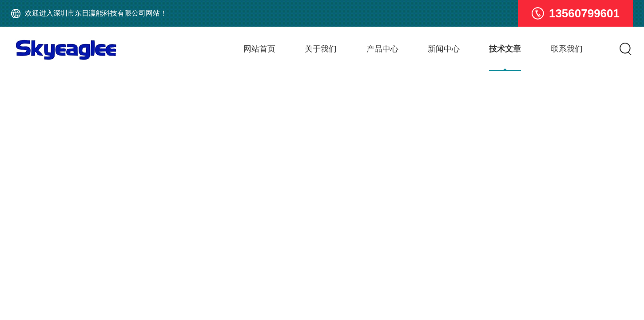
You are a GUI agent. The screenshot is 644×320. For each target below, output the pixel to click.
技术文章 (505, 49)
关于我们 (321, 49)
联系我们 (567, 49)
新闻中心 (444, 49)
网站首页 (259, 49)
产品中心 (382, 49)
